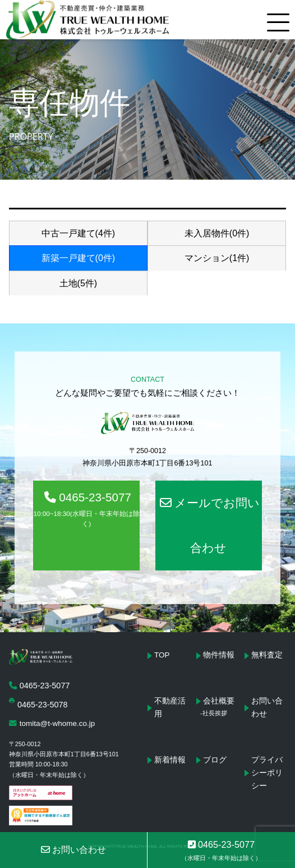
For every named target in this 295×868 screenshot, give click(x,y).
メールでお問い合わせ (210, 525)
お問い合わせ (267, 707)
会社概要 (219, 701)
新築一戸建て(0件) (79, 258)
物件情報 (219, 655)
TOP (162, 655)
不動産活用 (170, 707)
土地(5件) (79, 283)
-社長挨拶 (214, 713)
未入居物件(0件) (217, 233)
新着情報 (170, 760)
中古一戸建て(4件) (79, 233)
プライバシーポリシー (267, 773)
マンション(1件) (217, 258)
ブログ (215, 760)
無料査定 (267, 655)
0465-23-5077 (86, 510)
